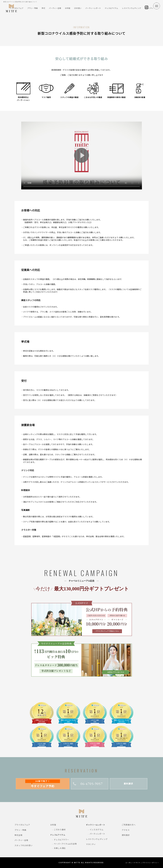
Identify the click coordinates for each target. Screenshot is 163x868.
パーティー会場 (55, 8)
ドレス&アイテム (111, 8)
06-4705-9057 (88, 784)
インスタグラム (97, 830)
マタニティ (149, 8)
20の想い (78, 8)
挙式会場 (18, 835)
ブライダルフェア (22, 825)
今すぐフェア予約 (43, 784)
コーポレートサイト (133, 863)
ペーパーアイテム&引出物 (65, 844)
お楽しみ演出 (60, 848)
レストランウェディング (131, 8)
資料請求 (128, 784)
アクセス (126, 830)
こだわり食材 (60, 830)
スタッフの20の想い (24, 845)
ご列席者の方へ (129, 825)
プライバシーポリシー (151, 863)
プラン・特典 (32, 8)
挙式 (43, 8)
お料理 (68, 8)
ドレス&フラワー (61, 840)
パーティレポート (97, 834)
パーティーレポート (93, 8)
